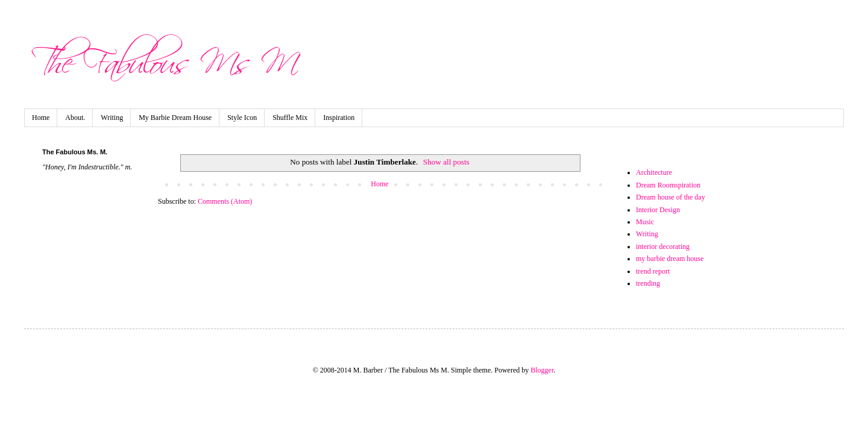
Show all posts (446, 162)
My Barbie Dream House (175, 118)
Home (41, 118)
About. (75, 118)
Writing (112, 118)
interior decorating (663, 247)
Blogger (542, 370)
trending (648, 283)
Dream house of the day (671, 197)
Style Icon (242, 118)
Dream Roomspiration (668, 185)
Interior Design (658, 210)
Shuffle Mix (290, 118)
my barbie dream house (670, 259)
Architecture (654, 172)
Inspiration (339, 118)
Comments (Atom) (225, 201)
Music (645, 222)
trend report (653, 271)
